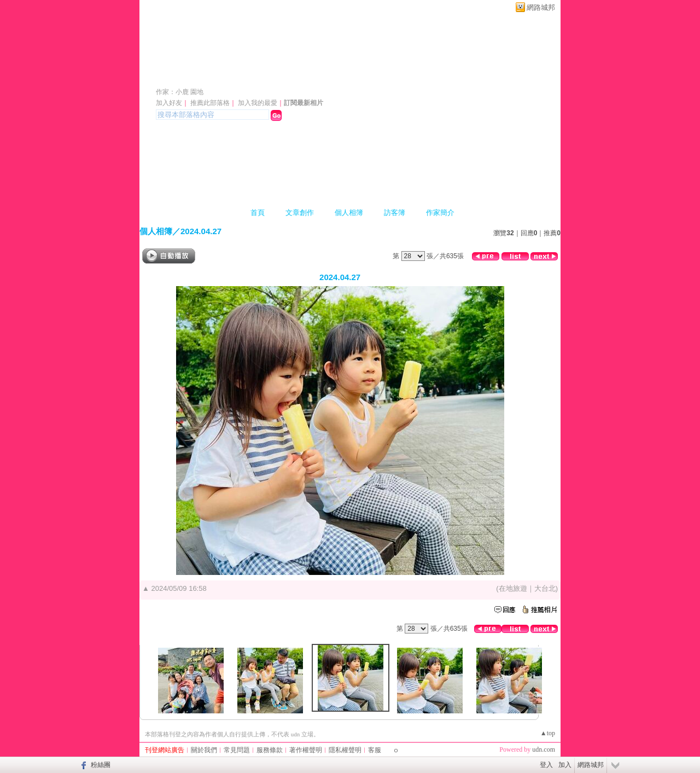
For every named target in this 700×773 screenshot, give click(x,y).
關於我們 (204, 750)
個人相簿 (349, 213)
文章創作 (300, 213)
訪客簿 (395, 213)
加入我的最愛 (258, 103)
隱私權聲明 (345, 750)
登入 (546, 765)
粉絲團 (101, 765)
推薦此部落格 (210, 103)
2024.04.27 (201, 231)
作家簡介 (440, 213)
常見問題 (237, 750)
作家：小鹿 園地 (180, 92)
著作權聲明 (306, 750)
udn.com (544, 749)
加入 (565, 765)
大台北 (545, 588)
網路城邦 (541, 7)
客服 (375, 750)
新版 (263, 76)
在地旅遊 (513, 588)
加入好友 (169, 103)
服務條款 (270, 750)
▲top (548, 733)
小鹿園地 (186, 76)
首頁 (258, 213)
